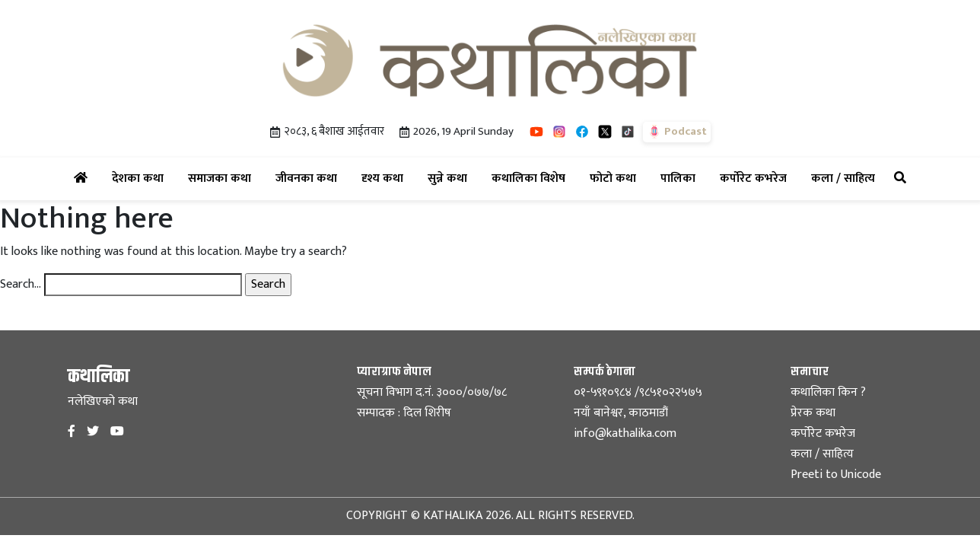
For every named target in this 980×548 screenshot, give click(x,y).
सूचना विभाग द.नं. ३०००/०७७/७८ (432, 392)
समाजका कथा (223, 178)
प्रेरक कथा (813, 413)
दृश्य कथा (385, 178)
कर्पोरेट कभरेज (756, 178)
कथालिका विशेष (531, 178)
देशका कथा (141, 178)
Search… (21, 285)
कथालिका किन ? (828, 392)
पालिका (681, 178)
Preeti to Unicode (836, 475)
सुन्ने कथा (450, 178)
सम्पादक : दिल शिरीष (404, 413)
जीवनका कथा (309, 178)
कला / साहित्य (846, 178)
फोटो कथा (616, 178)
